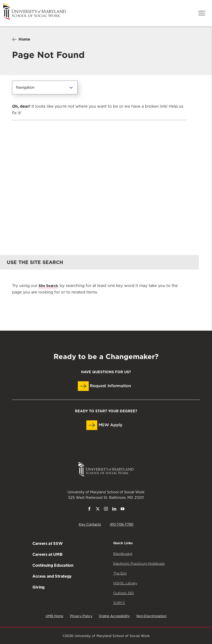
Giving (38, 587)
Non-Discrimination (151, 616)
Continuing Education (53, 565)
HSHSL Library (125, 583)
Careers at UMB (47, 554)
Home (24, 39)
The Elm (120, 573)
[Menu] (202, 13)
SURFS (119, 603)
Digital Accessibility (114, 616)
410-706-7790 (122, 525)
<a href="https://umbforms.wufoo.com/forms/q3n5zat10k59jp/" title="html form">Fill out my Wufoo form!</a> (99, 179)
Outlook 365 (123, 593)
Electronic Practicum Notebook (139, 564)
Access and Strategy (52, 576)
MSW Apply (104, 425)
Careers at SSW (48, 543)
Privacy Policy (81, 616)
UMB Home (54, 616)
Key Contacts (90, 525)
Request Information (104, 386)
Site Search (48, 286)
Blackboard (123, 554)
